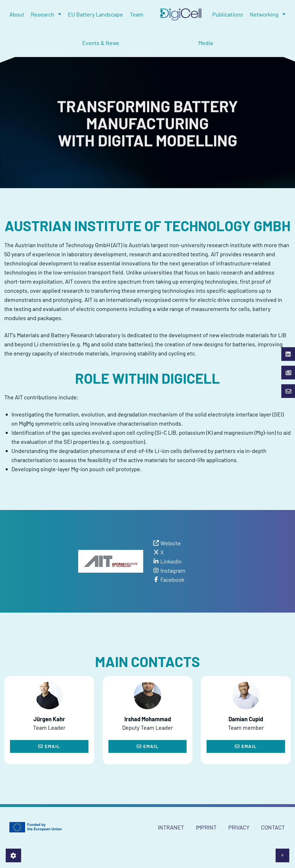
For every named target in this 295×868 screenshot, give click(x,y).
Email (49, 746)
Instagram (173, 570)
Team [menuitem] (137, 14)
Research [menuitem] (43, 14)
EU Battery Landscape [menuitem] (95, 14)
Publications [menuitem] (228, 14)
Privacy (239, 827)
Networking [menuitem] (264, 14)
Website (171, 543)
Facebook (172, 580)
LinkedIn (171, 561)
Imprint (206, 827)
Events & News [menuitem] (101, 43)
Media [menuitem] (206, 43)
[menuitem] (178, 14)
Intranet (171, 827)
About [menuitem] (17, 14)
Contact (273, 827)
